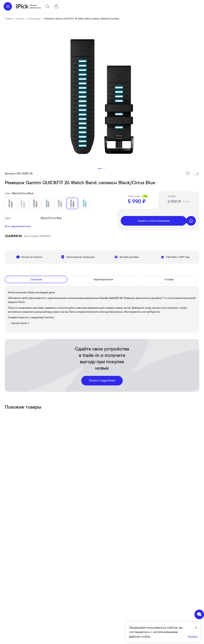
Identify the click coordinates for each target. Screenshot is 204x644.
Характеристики (104, 280)
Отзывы (170, 280)
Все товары (28, 236)
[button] (100, 169)
